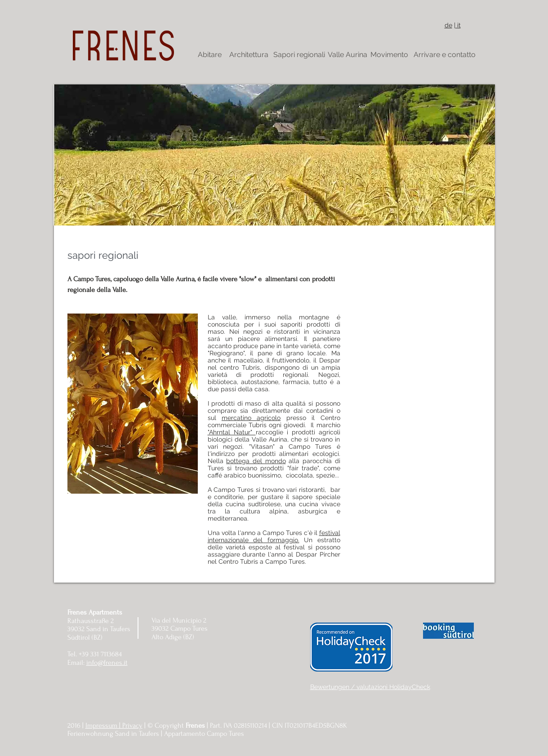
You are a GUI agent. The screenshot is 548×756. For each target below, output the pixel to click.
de (448, 25)
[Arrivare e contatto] (445, 55)
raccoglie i (274, 432)
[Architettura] (249, 55)
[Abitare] (210, 55)
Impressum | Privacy (114, 725)
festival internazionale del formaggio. (274, 536)
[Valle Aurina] (348, 55)
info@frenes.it (107, 663)
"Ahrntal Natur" (232, 432)
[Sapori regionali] (299, 55)
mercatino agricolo (251, 418)
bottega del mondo (256, 461)
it (458, 25)
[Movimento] (390, 55)
